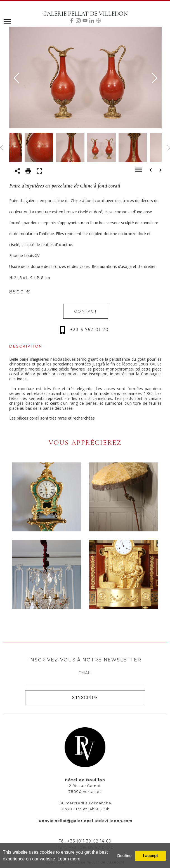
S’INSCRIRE (85, 698)
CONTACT (86, 311)
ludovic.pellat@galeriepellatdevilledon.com (85, 821)
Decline (124, 856)
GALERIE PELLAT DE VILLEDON (85, 14)
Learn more (69, 859)
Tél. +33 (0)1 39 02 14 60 (85, 841)
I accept (150, 856)
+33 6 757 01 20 (84, 330)
